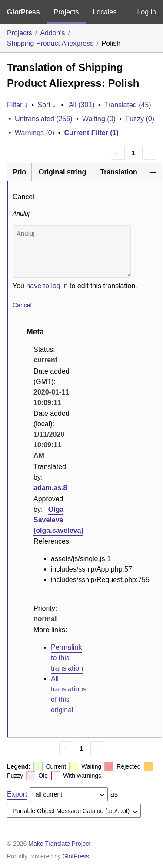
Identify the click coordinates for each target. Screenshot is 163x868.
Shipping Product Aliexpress (50, 43)
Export (17, 794)
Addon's (52, 33)
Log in (146, 12)
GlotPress (23, 12)
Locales (105, 12)
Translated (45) (128, 105)
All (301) (82, 105)
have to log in (47, 286)
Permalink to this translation (67, 658)
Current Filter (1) (91, 133)
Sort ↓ (47, 105)
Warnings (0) (35, 133)
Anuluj (72, 252)
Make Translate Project (59, 844)
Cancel (22, 305)
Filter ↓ (17, 105)
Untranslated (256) (44, 119)
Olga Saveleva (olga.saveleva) (58, 520)
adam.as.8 (50, 488)
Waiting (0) (99, 119)
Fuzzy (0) (140, 119)
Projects (67, 12)
